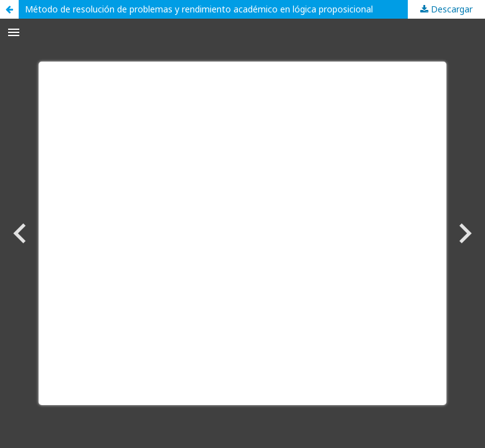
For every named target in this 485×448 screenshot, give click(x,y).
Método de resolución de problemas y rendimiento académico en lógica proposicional (199, 9)
